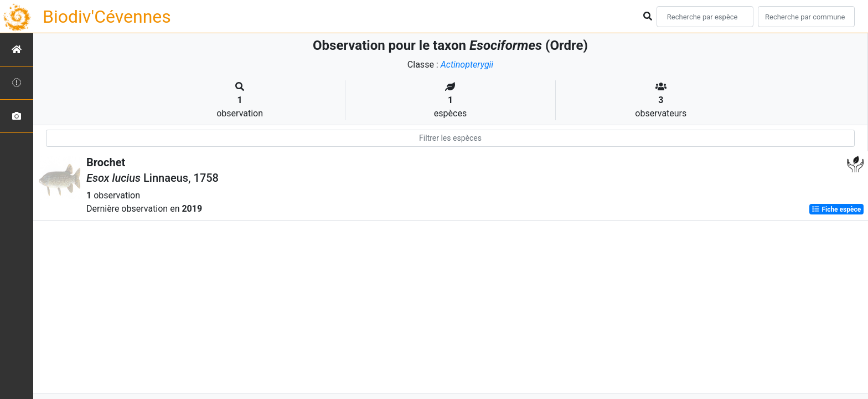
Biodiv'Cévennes (107, 17)
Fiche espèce (836, 209)
